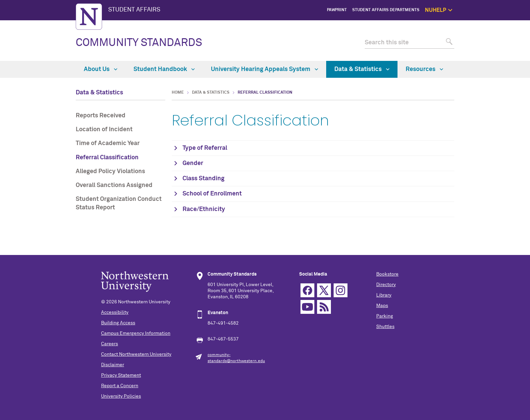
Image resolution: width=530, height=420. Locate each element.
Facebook (307, 290)
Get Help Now (485, 33)
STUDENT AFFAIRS (134, 10)
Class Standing (203, 179)
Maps (382, 306)
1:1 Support (487, 41)
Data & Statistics (362, 69)
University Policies (121, 396)
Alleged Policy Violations (110, 171)
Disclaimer (113, 365)
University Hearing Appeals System (264, 69)
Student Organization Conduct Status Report (119, 203)
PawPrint (337, 10)
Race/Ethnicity (204, 209)
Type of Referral (205, 148)
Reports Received (101, 116)
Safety (492, 56)
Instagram (341, 290)
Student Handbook (164, 69)
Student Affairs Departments (386, 10)
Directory (386, 285)
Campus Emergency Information (136, 333)
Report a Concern (120, 386)
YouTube (307, 307)
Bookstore (387, 274)
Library (384, 295)
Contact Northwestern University (136, 354)
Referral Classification (107, 158)
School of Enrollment (212, 194)
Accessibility (115, 312)
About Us (101, 69)
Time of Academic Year (108, 143)
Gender (193, 163)
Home (178, 93)
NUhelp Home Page (480, 25)
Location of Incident (104, 130)
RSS (324, 307)
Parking (385, 316)
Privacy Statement (121, 375)
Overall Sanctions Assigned (114, 185)
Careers (110, 344)
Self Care (489, 48)
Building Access (118, 323)
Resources (424, 69)
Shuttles (385, 327)
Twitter (324, 290)
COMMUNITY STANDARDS (139, 43)
